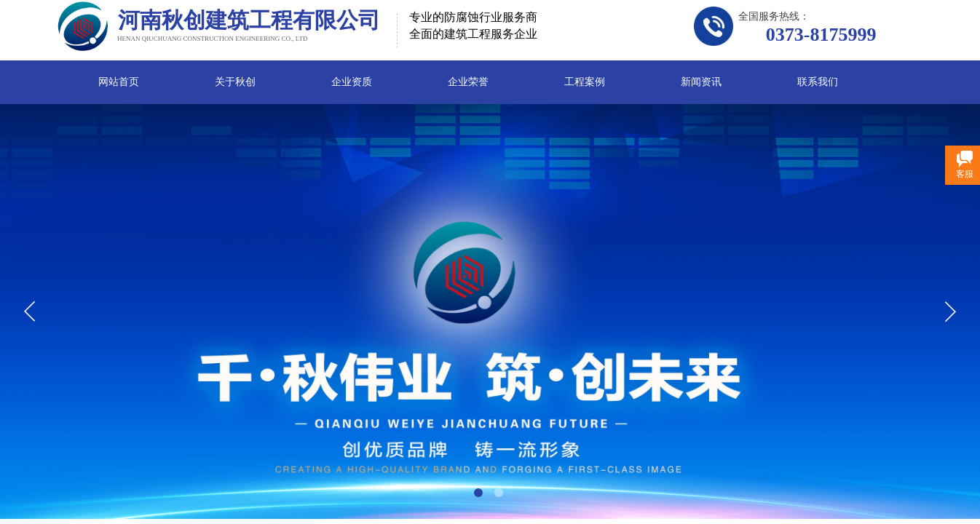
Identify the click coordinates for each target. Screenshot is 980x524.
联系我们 (818, 82)
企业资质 (352, 82)
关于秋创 (235, 82)
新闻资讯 (701, 82)
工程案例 (585, 82)
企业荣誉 (468, 82)
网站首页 (119, 82)
